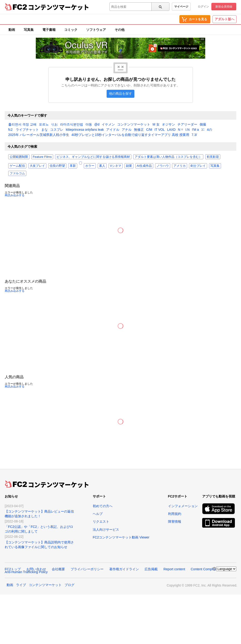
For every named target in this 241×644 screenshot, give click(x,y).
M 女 (156, 125)
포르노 (44, 125)
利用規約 (175, 514)
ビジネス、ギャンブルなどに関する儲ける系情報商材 (93, 157)
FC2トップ (13, 569)
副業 (129, 166)
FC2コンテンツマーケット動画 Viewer (121, 537)
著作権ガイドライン (124, 569)
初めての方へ (103, 506)
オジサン (169, 125)
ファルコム (17, 173)
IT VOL (160, 130)
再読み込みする (15, 195)
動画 (12, 30)
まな (44, 130)
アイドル (113, 130)
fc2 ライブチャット (24, 130)
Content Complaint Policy (209, 569)
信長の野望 (57, 166)
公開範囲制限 (19, 157)
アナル (127, 130)
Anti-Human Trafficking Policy (26, 572)
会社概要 (58, 569)
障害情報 (175, 522)
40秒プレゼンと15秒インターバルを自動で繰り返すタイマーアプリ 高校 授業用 (130, 135)
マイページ (181, 7)
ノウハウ (163, 166)
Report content (174, 569)
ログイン (203, 7)
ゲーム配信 (17, 166)
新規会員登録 (224, 7)
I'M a (195, 130)
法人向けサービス (106, 530)
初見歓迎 (213, 157)
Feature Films (42, 157)
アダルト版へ (225, 19)
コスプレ (57, 130)
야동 (89, 125)
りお (54, 125)
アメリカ (180, 166)
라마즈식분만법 (72, 125)
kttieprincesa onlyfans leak (85, 130)
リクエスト (101, 522)
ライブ (21, 585)
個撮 (203, 125)
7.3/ (194, 135)
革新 (73, 166)
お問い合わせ (36, 569)
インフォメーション (183, 506)
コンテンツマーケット (59, 7)
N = (181, 130)
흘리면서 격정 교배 (22, 125)
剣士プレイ (198, 166)
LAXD (171, 130)
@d (97, 125)
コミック (71, 30)
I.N (188, 130)
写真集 (29, 30)
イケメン (108, 125)
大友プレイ (37, 166)
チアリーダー (187, 125)
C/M (149, 130)
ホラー (90, 166)
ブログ (69, 585)
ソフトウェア (96, 30)
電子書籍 (49, 30)
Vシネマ (116, 166)
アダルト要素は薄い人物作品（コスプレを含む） (168, 157)
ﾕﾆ (203, 130)
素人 (102, 166)
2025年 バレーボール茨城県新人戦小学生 (39, 135)
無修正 (139, 130)
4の (209, 130)
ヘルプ (98, 514)
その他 (120, 30)
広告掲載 (151, 569)
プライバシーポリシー (87, 569)
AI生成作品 (144, 166)
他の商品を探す (120, 94)
